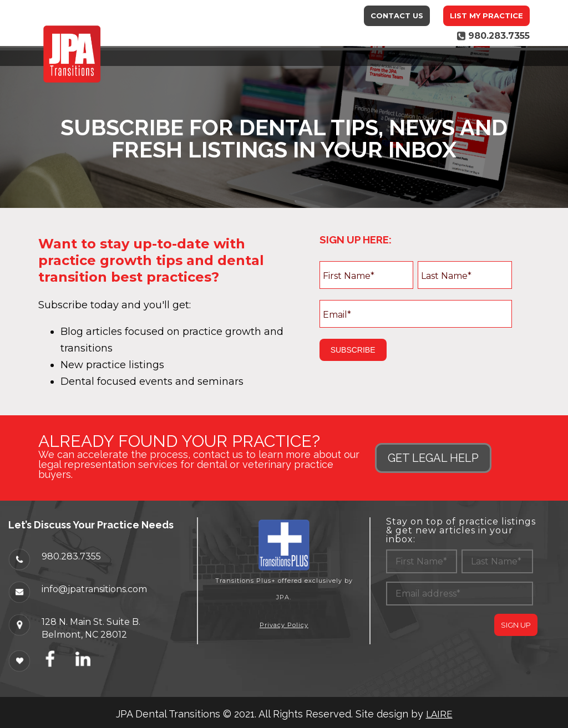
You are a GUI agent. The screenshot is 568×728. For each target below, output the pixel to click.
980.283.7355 (71, 556)
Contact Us (397, 16)
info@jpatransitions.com (94, 589)
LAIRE (439, 714)
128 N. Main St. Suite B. (91, 622)
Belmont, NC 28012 (84, 634)
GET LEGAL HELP (433, 458)
